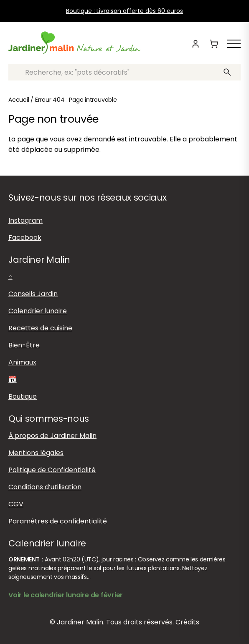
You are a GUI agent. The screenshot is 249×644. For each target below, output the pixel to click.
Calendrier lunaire (38, 311)
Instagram (25, 220)
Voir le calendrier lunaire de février (66, 595)
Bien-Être (24, 345)
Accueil (19, 100)
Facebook (25, 238)
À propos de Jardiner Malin (52, 436)
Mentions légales (36, 453)
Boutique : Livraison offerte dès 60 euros (124, 11)
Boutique (23, 396)
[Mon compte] (196, 44)
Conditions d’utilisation (45, 487)
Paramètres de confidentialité (58, 521)
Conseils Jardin (33, 294)
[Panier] (214, 44)
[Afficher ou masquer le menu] (234, 44)
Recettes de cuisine (40, 328)
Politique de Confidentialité (52, 470)
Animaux (22, 362)
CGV (16, 504)
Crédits (187, 622)
